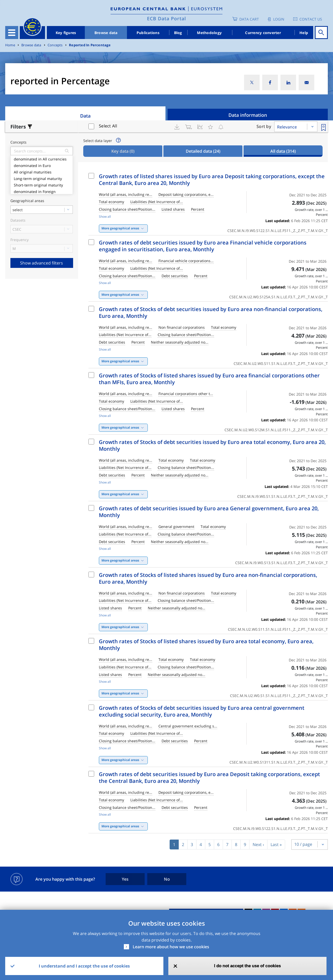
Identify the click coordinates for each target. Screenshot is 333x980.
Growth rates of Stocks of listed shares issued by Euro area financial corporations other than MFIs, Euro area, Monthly (209, 379)
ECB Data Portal (166, 18)
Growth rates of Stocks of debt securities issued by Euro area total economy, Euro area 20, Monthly (212, 445)
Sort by (264, 126)
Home (10, 45)
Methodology (209, 33)
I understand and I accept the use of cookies (84, 966)
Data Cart (249, 19)
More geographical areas (120, 228)
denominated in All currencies (42, 159)
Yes (125, 879)
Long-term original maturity (42, 178)
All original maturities (42, 172)
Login (279, 19)
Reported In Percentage (90, 45)
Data (85, 116)
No (167, 879)
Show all (105, 217)
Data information (248, 115)
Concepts (55, 45)
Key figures (66, 33)
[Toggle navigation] (12, 33)
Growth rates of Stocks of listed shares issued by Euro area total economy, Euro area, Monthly (206, 645)
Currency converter (263, 33)
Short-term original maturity (42, 185)
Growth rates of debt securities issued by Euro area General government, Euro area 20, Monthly (209, 512)
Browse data (106, 33)
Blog (178, 33)
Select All (108, 126)
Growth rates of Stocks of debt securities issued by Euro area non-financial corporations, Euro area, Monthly (211, 312)
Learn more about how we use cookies (171, 947)
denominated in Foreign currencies (42, 194)
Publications (148, 33)
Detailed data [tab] (203, 151)
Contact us (311, 19)
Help (304, 33)
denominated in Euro (42, 165)
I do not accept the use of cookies (248, 966)
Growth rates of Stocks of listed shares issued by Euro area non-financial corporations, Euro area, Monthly (208, 578)
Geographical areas (27, 201)
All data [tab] (283, 151)
